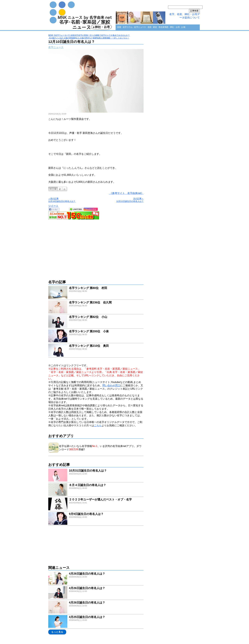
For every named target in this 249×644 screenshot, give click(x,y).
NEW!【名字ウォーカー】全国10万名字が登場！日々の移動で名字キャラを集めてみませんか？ (89, 35)
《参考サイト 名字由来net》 (126, 193)
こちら (98, 425)
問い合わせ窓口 (111, 385)
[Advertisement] (96, 248)
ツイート (53, 206)
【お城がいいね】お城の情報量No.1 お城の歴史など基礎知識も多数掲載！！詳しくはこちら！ (89, 38)
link (96, 293)
